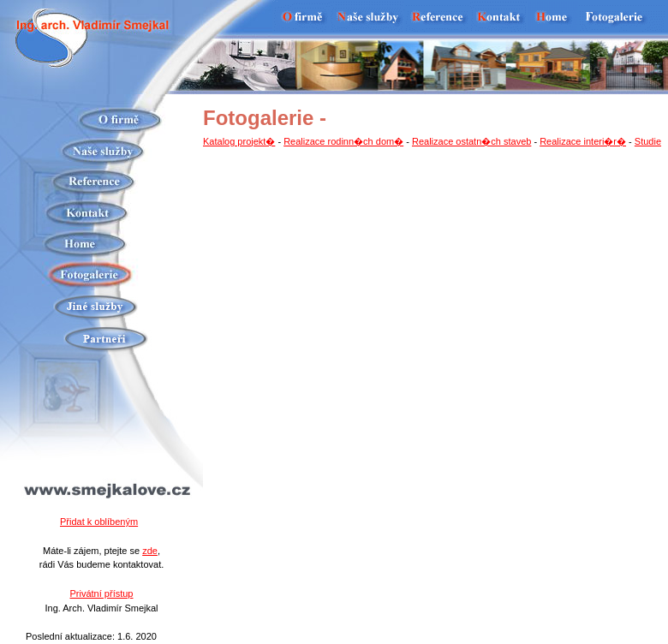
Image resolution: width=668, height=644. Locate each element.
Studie (648, 141)
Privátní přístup (102, 593)
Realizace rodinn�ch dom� (343, 141)
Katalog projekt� (239, 141)
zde (150, 551)
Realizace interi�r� (583, 141)
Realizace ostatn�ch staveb (471, 141)
